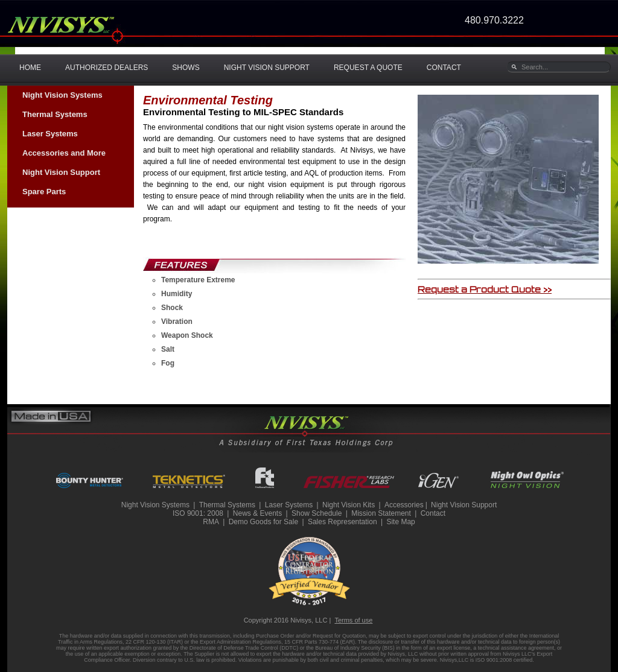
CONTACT (444, 68)
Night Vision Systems (62, 95)
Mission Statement (381, 513)
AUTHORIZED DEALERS (107, 68)
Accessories (404, 505)
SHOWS (186, 68)
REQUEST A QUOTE (368, 68)
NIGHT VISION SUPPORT (267, 68)
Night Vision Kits (349, 505)
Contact (433, 513)
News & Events (257, 513)
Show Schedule (317, 513)
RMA (211, 522)
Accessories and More (64, 153)
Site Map (400, 522)
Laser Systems (50, 134)
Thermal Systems (55, 114)
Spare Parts (44, 192)
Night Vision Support (61, 172)
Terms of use (353, 620)
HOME (30, 68)
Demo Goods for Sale (263, 522)
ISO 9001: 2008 (198, 513)
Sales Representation (342, 522)
